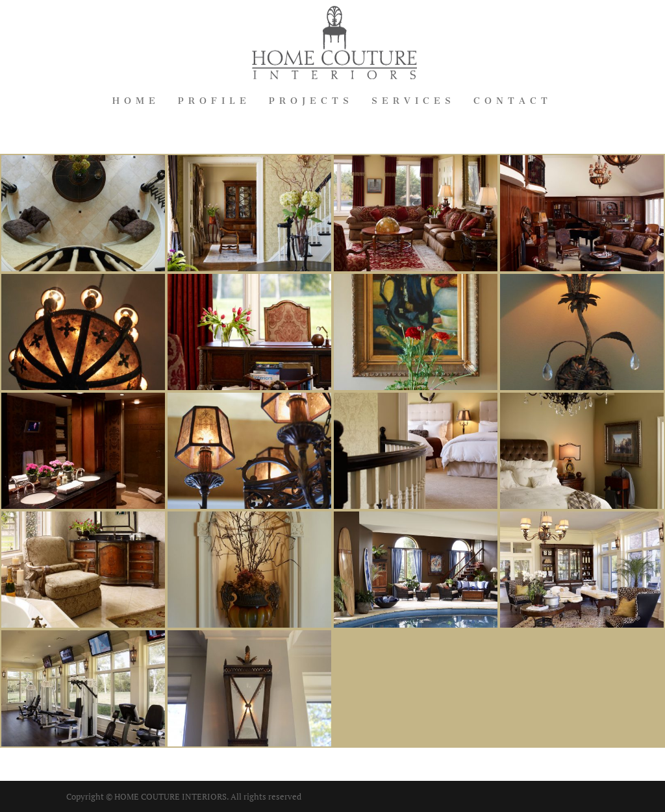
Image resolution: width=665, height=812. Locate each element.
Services (413, 102)
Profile (214, 102)
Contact (513, 102)
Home (136, 102)
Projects (311, 102)
